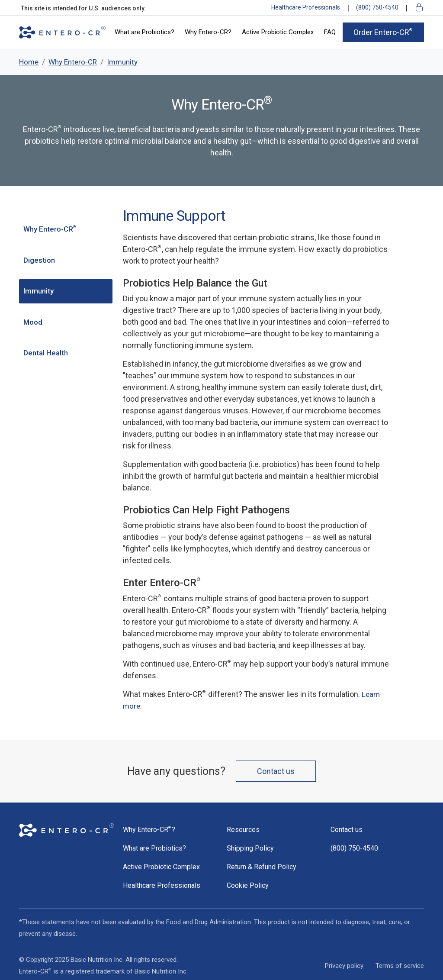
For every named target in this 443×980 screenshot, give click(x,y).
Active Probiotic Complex (278, 32)
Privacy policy (344, 966)
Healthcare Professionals (306, 7)
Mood (33, 322)
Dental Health (46, 353)
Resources (243, 830)
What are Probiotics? (144, 32)
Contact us (276, 771)
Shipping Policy (250, 848)
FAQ (330, 32)
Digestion (39, 260)
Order (383, 32)
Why (50, 229)
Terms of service (400, 966)
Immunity (39, 291)
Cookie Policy (248, 885)
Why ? (149, 830)
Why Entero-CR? (208, 32)
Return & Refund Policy (262, 867)
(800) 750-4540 (377, 7)
